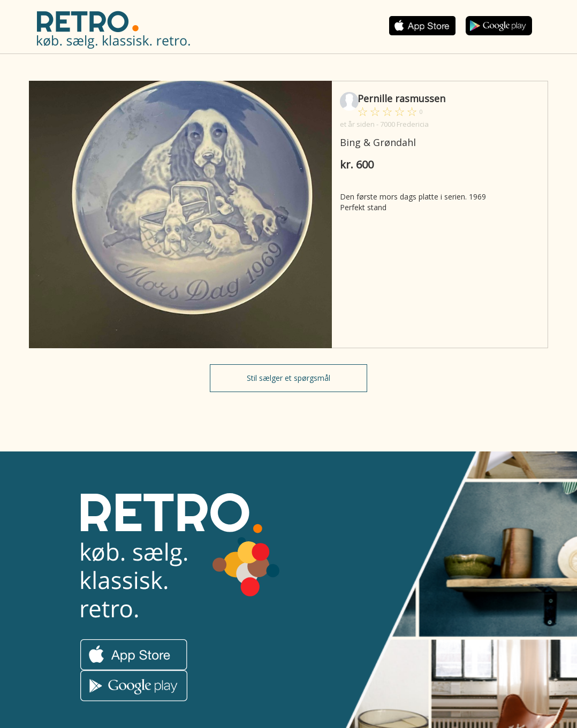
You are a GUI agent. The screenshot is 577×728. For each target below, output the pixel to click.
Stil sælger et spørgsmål (288, 378)
